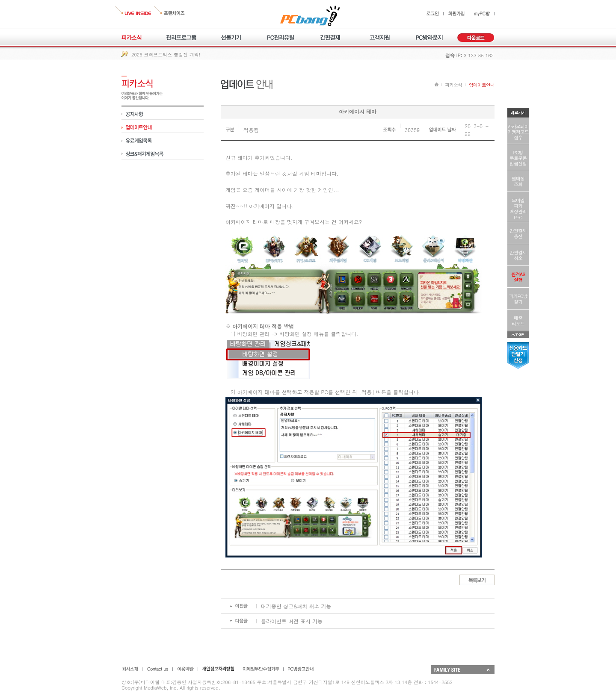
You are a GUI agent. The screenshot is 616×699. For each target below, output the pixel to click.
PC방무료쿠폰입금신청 (518, 158)
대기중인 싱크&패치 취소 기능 (296, 606)
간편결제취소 (518, 255)
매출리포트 (518, 321)
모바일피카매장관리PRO (518, 209)
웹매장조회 (518, 181)
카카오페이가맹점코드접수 (518, 132)
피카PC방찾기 (518, 299)
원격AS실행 (518, 277)
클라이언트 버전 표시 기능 (292, 621)
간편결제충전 (518, 233)
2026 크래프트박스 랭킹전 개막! (166, 55)
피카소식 (453, 85)
